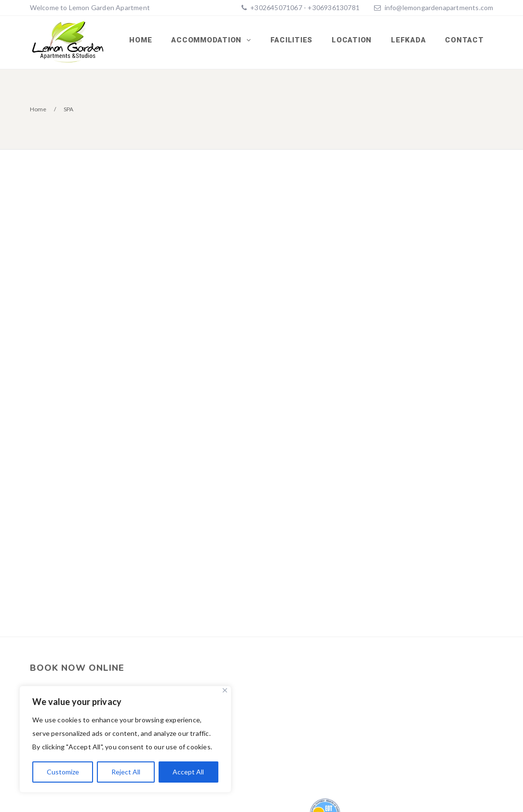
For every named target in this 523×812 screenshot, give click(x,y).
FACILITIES (292, 40)
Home (141, 40)
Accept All (188, 772)
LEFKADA (408, 40)
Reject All (126, 772)
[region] (125, 739)
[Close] (225, 690)
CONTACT (464, 40)
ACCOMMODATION (208, 40)
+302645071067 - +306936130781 (304, 7)
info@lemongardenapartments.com (439, 7)
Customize (63, 772)
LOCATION (352, 40)
